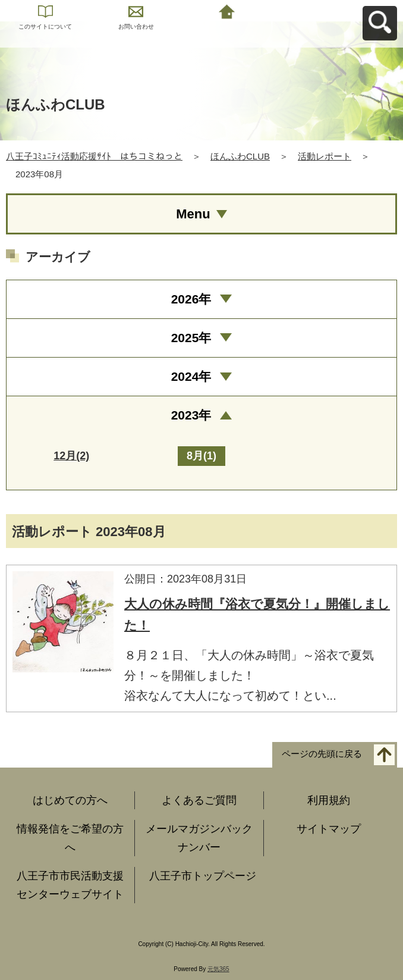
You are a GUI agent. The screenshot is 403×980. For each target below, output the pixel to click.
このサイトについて (45, 26)
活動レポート (325, 156)
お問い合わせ (136, 26)
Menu (193, 214)
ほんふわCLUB (240, 156)
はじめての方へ (70, 800)
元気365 (218, 969)
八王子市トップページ (203, 876)
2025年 (191, 338)
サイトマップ (329, 829)
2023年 (191, 415)
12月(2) (71, 456)
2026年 (191, 299)
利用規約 (329, 800)
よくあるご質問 (199, 800)
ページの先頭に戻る (322, 754)
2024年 (191, 376)
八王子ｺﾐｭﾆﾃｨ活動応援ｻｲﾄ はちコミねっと (94, 156)
